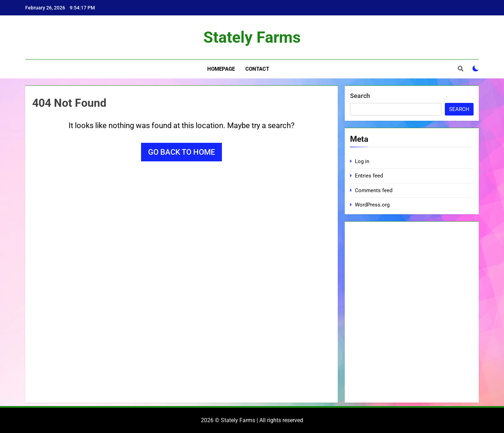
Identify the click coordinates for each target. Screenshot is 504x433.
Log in (362, 161)
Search (360, 96)
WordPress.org (372, 205)
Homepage (221, 69)
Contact (257, 69)
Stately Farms (252, 37)
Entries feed (369, 176)
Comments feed (374, 190)
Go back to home (181, 152)
